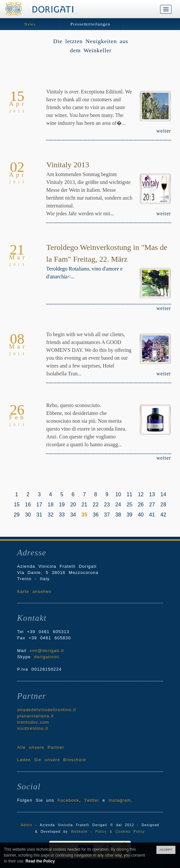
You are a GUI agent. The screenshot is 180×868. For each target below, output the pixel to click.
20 (73, 505)
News (30, 24)
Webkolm (79, 832)
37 (107, 515)
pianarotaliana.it (35, 716)
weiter (164, 131)
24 (118, 505)
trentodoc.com (33, 722)
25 (130, 505)
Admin (27, 825)
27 (152, 505)
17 (39, 505)
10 (118, 494)
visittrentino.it (33, 728)
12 (141, 494)
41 (152, 515)
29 (17, 515)
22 (96, 505)
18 (51, 505)
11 (130, 494)
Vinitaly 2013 (68, 165)
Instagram (120, 800)
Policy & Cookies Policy (120, 832)
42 (163, 515)
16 (28, 505)
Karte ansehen (34, 591)
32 (51, 515)
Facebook (68, 800)
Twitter (92, 800)
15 (17, 505)
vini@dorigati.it (47, 651)
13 (152, 494)
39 (130, 515)
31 (39, 515)
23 (107, 505)
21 (84, 505)
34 (73, 515)
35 (84, 515)
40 (141, 515)
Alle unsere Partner (41, 747)
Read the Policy (40, 861)
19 (62, 505)
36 (96, 515)
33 (62, 515)
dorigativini (47, 657)
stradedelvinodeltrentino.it (46, 710)
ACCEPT (166, 850)
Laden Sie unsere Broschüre (52, 760)
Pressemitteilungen (90, 24)
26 (141, 505)
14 (163, 494)
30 (28, 515)
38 (118, 515)
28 (163, 505)
